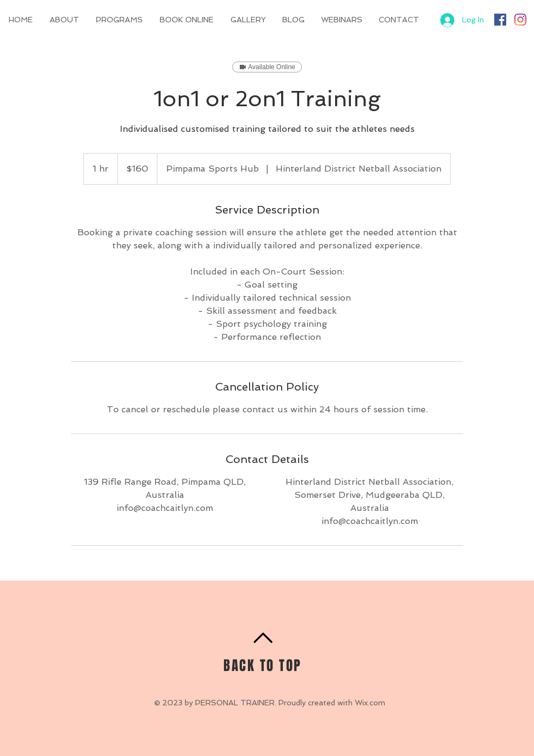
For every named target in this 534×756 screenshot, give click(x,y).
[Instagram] (520, 20)
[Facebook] (500, 20)
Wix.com (370, 703)
